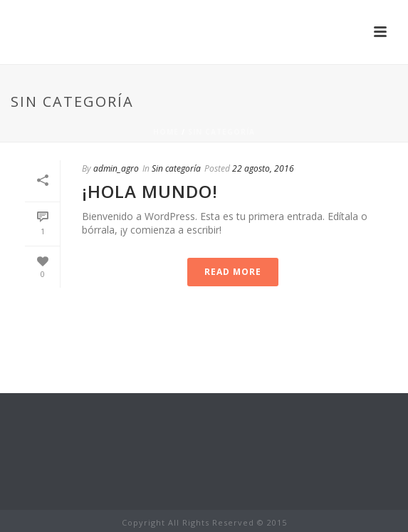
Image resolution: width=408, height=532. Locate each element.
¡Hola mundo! (150, 191)
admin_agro (116, 168)
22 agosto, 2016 (263, 168)
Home (166, 132)
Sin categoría (221, 132)
